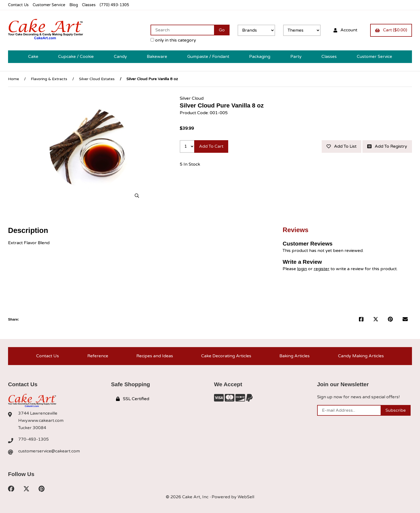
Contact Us (18, 5)
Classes (89, 5)
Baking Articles (295, 356)
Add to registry (387, 146)
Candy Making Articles (361, 356)
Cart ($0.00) (391, 30)
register (322, 269)
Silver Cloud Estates (97, 79)
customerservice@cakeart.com (49, 451)
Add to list (342, 146)
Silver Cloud (192, 98)
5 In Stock (190, 164)
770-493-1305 (33, 439)
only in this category (173, 40)
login (302, 269)
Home (14, 79)
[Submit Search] (222, 30)
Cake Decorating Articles (226, 356)
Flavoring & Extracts (49, 79)
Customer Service (49, 5)
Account (345, 30)
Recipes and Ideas (155, 356)
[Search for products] (182, 30)
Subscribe (396, 410)
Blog (74, 5)
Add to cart (211, 146)
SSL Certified (133, 399)
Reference (98, 356)
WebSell (246, 497)
